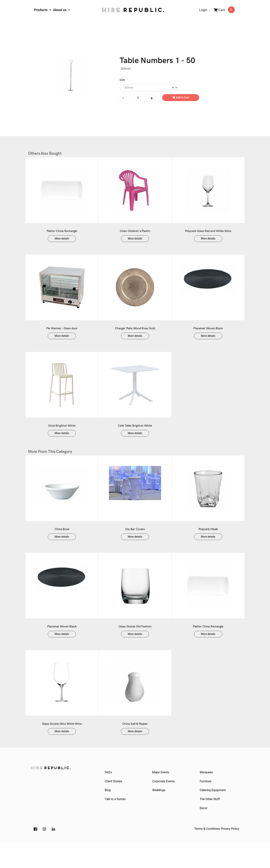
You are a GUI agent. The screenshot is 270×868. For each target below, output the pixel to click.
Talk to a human (116, 823)
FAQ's (109, 795)
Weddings (159, 814)
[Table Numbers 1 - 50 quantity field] (138, 98)
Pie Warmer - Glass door (62, 336)
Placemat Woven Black (208, 336)
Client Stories (114, 804)
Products (41, 10)
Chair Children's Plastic (135, 235)
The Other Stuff (210, 823)
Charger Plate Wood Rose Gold (135, 336)
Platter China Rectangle (62, 235)
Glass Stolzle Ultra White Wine (62, 746)
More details (62, 242)
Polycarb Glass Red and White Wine (208, 235)
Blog (108, 814)
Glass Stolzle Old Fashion (135, 645)
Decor (204, 832)
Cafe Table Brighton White (135, 437)
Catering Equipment (213, 814)
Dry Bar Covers (135, 544)
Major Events (161, 795)
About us (60, 10)
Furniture (206, 804)
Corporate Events (164, 804)
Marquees (207, 795)
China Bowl (62, 544)
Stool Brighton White (62, 437)
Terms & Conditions (207, 853)
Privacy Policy (230, 853)
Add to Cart (181, 98)
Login (203, 10)
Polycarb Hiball (208, 544)
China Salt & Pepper (135, 746)
